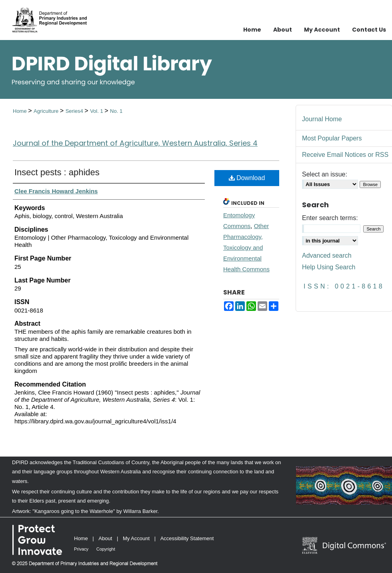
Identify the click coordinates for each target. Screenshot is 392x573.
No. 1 (116, 111)
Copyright (106, 549)
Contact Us (369, 30)
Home (20, 111)
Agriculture (47, 111)
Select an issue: (325, 174)
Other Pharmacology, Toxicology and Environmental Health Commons (246, 247)
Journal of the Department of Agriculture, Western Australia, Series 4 (135, 143)
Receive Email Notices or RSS (345, 155)
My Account (136, 538)
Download (247, 178)
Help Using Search (329, 267)
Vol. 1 (97, 111)
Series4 (75, 111)
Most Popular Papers (332, 138)
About (105, 538)
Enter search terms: (330, 218)
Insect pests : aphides (57, 172)
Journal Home (322, 119)
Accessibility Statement (187, 538)
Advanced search (327, 255)
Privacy (81, 549)
